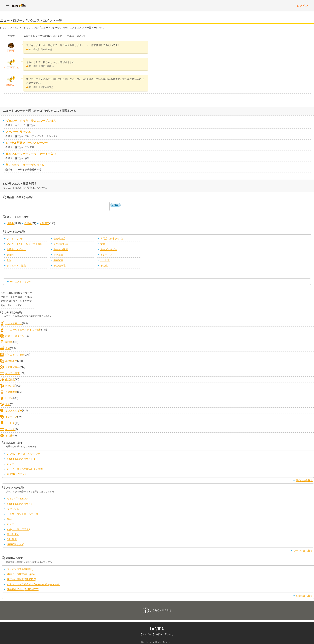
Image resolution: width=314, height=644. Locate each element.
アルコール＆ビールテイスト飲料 (25, 244)
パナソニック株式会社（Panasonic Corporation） (34, 584)
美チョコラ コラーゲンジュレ (25, 165)
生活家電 (58, 255)
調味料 (10, 255)
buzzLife (19, 6)
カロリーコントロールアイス (23, 514)
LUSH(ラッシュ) (16, 545)
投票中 (10, 223)
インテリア (106, 255)
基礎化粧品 (59, 239)
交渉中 (28, 223)
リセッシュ (13, 509)
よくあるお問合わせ (161, 610)
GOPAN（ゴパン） (17, 474)
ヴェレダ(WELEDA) (17, 499)
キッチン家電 (61, 249)
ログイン (302, 6)
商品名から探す (304, 480)
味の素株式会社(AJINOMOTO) (23, 589)
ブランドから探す (303, 551)
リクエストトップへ (21, 282)
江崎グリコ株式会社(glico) (21, 574)
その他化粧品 (61, 244)
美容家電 (58, 260)
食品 (9, 260)
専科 (9, 519)
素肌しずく (13, 534)
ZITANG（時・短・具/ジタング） (25, 454)
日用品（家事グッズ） (112, 239)
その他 (104, 266)
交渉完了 (44, 223)
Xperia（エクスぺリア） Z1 (22, 459)
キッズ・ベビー (109, 249)
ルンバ (11, 464)
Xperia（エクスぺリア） (20, 504)
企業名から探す (304, 596)
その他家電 (59, 266)
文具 (103, 244)
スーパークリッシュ (18, 132)
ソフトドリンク (15, 239)
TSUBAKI (12, 539)
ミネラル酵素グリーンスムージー (27, 143)
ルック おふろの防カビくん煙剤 (25, 469)
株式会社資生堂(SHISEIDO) (22, 579)
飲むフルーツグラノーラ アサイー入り (31, 154)
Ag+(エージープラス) (18, 529)
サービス (105, 260)
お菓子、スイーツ (16, 249)
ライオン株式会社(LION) (20, 569)
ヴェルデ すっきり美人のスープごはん (31, 121)
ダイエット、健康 (16, 266)
